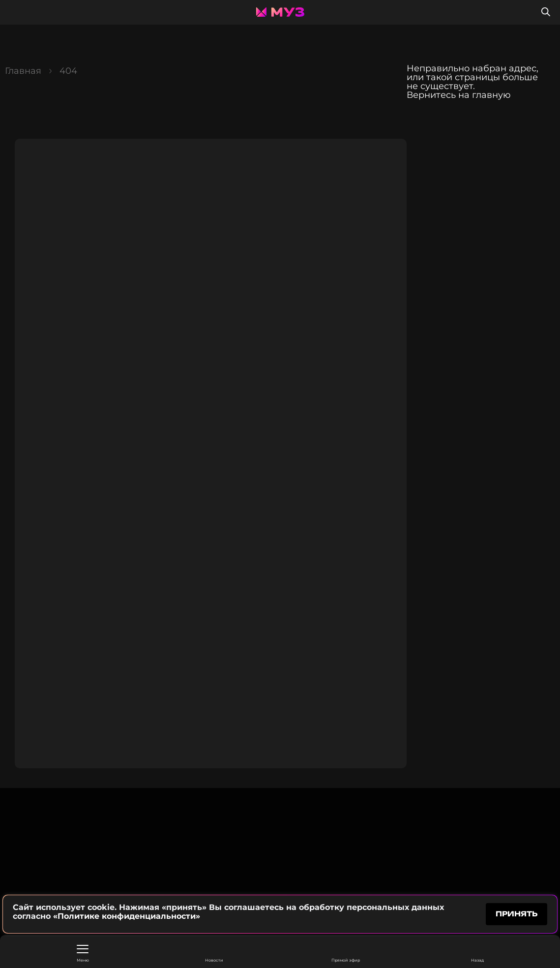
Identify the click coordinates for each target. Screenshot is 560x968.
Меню (83, 954)
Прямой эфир (346, 953)
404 (68, 71)
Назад (477, 953)
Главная (23, 71)
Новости (214, 953)
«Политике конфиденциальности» (127, 916)
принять (516, 914)
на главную (485, 95)
